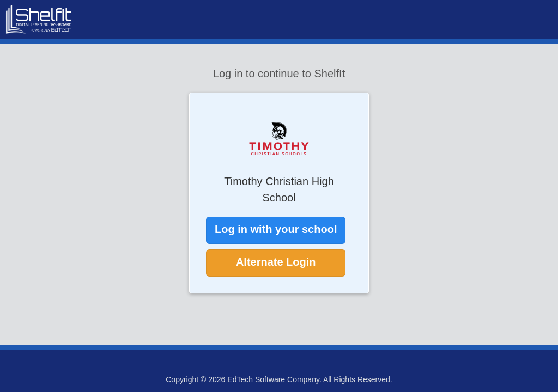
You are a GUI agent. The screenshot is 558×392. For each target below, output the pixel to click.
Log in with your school (276, 229)
